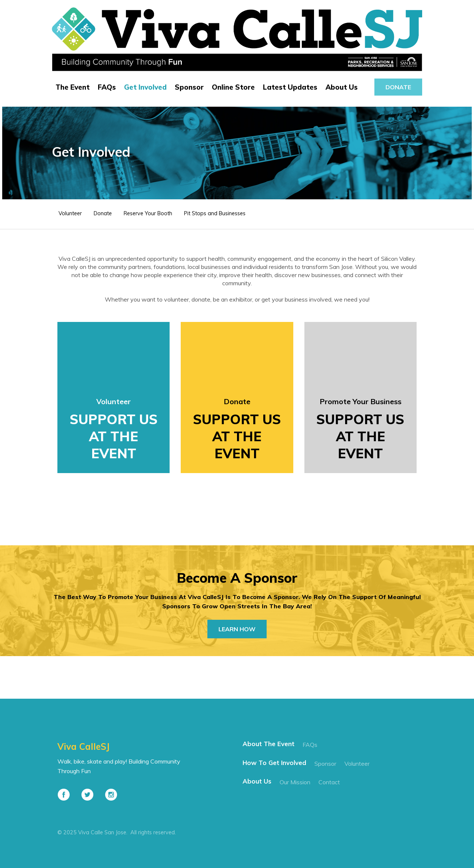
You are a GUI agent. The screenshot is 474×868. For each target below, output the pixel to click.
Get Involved (145, 87)
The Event (73, 87)
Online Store (233, 87)
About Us (342, 87)
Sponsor (189, 87)
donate (398, 87)
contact (329, 782)
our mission (295, 782)
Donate (103, 213)
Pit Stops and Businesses (215, 213)
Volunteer (70, 213)
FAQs (107, 87)
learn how (237, 629)
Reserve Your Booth (148, 213)
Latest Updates (290, 87)
